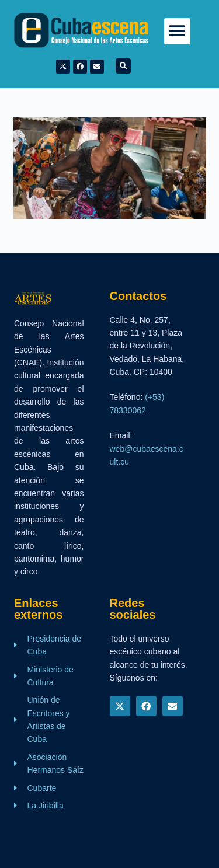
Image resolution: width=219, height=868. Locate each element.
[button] (177, 31)
